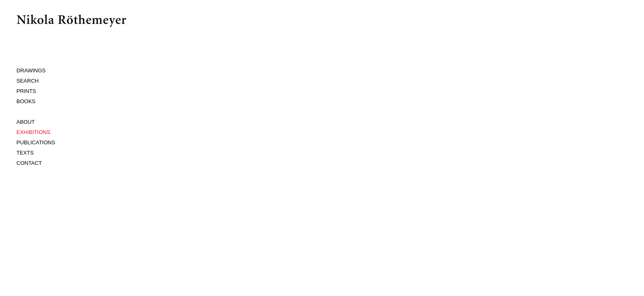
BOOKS (26, 101)
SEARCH (28, 81)
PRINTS (26, 91)
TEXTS (25, 153)
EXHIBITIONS (33, 132)
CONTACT (29, 163)
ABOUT (26, 122)
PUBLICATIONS (36, 142)
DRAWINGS (31, 71)
